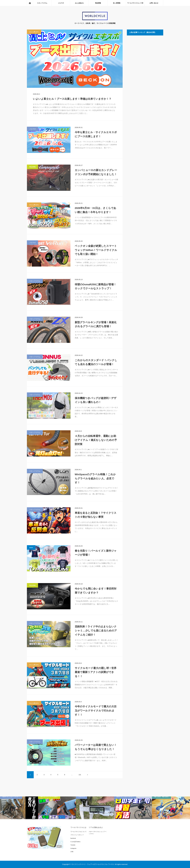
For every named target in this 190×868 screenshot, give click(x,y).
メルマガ (61, 3)
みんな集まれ (79, 3)
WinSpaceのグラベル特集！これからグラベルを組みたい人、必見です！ (95, 478)
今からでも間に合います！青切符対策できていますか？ (96, 591)
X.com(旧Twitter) (75, 842)
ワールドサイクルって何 (135, 3)
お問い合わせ (154, 3)
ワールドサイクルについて (79, 832)
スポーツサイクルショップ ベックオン (98, 833)
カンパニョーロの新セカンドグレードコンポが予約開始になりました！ (96, 172)
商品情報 (98, 3)
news (31, 547)
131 (80, 775)
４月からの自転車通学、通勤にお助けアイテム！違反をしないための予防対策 (96, 440)
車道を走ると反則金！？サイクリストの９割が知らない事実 (96, 515)
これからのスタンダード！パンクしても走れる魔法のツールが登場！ (96, 362)
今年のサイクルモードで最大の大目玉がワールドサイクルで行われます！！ (96, 710)
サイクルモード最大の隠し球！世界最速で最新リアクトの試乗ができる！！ (96, 672)
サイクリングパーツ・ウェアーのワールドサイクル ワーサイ (93, 864)
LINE (72, 852)
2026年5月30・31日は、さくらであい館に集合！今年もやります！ (95, 210)
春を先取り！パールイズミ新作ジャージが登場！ (96, 553)
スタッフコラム (42, 3)
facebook (73, 838)
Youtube (73, 845)
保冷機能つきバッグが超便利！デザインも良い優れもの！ (96, 400)
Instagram (73, 848)
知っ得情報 (117, 3)
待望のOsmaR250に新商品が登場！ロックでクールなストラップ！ (96, 286)
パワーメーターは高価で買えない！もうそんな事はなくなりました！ (96, 747)
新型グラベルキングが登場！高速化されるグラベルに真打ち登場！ (96, 324)
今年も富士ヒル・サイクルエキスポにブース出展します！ (96, 134)
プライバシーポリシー (77, 835)
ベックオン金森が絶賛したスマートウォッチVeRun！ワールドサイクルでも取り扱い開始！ (96, 250)
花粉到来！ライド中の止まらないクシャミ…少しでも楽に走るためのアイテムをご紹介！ (96, 631)
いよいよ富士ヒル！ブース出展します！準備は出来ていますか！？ (72, 99)
